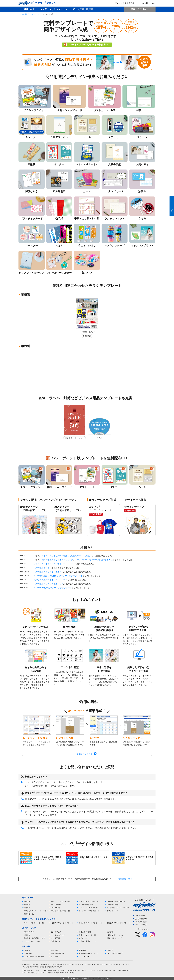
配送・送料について (114, 938)
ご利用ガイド (28, 9)
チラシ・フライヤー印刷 (61, 902)
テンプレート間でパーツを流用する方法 (95, 560)
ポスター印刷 (56, 905)
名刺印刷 (27, 902)
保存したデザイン (140, 9)
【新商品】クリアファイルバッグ (49, 584)
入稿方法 (27, 935)
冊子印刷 (27, 905)
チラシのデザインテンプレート (91, 923)
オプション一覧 (113, 911)
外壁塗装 (87, 336)
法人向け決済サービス (87, 941)
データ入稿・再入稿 (83, 9)
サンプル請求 (141, 922)
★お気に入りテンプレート (54, 9)
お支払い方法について (32, 941)
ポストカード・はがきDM (74, 439)
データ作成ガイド (58, 935)
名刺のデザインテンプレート (62, 923)
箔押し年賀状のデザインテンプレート (51, 580)
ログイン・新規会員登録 (122, 3)
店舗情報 (55, 950)
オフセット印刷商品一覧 (61, 911)
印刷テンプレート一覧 (87, 935)
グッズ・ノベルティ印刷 (88, 908)
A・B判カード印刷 (86, 905)
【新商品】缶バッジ (43, 568)
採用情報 (55, 957)
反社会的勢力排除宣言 (115, 953)
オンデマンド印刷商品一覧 (89, 911)
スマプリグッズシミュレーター (36, 911)
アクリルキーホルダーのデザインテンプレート (55, 564)
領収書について (57, 941)
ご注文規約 (28, 953)
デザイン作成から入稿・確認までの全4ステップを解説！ (67, 556)
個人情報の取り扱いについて (90, 953)
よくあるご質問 (85, 932)
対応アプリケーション (115, 935)
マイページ (140, 915)
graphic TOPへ (147, 3)
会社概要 (27, 950)
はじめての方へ (57, 932)
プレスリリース (85, 957)
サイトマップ (141, 925)
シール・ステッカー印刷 (116, 902)
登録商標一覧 (124, 879)
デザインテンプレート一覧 (34, 923)
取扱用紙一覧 (29, 914)
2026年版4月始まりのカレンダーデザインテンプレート (58, 576)
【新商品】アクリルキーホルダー (49, 572)
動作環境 (110, 932)
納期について (84, 938)
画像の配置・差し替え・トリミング (58, 560)
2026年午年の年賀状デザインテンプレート (53, 588)
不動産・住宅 (87, 332)
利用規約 (82, 950)
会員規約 (110, 950)
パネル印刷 (56, 908)
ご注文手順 (56, 938)
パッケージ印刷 (113, 905)
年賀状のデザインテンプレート (118, 923)
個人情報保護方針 (58, 953)
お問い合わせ (141, 919)
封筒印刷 (27, 908)
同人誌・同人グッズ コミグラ (118, 908)
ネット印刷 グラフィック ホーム (30, 14)
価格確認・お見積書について (35, 938)
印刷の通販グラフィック (31, 970)
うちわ (100, 438)
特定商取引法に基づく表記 (34, 957)
